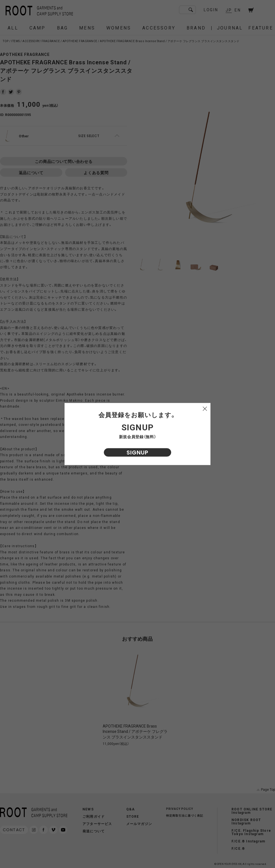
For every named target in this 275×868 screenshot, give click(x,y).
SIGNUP (137, 453)
